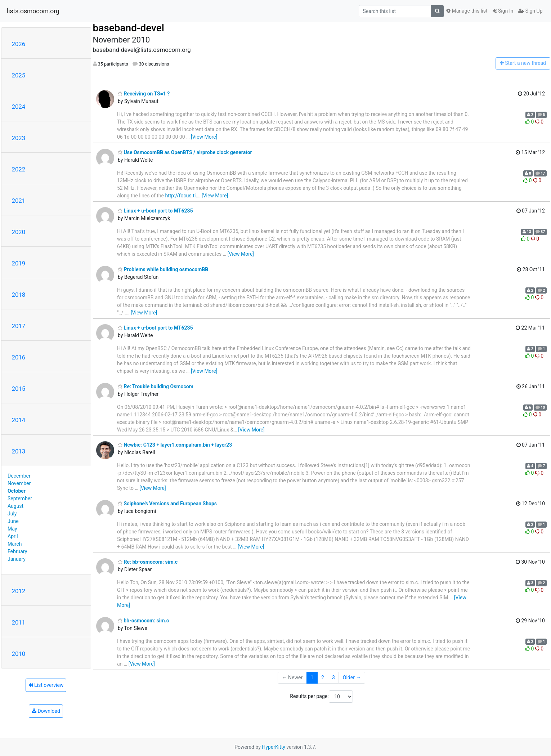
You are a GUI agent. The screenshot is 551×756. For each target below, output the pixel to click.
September (20, 498)
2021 (19, 201)
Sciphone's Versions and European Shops (167, 504)
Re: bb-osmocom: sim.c (148, 562)
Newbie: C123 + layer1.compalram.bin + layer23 (175, 445)
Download (46, 711)
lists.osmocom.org (33, 11)
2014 (19, 420)
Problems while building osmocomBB (163, 269)
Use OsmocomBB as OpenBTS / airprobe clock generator (185, 152)
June (13, 521)
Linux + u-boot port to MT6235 (155, 211)
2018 (19, 295)
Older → (352, 677)
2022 (19, 169)
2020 (19, 232)
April (13, 536)
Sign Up (530, 11)
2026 (19, 44)
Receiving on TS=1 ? (144, 94)
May (12, 529)
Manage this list (467, 11)
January (17, 559)
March (15, 544)
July (12, 514)
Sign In (503, 11)
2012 (19, 591)
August (15, 506)
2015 (19, 389)
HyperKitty (274, 747)
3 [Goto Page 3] (333, 677)
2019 (19, 263)
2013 (19, 451)
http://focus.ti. (181, 196)
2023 (19, 138)
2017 (19, 326)
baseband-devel (129, 28)
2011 (19, 622)
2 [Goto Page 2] (323, 677)
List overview (46, 685)
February (17, 551)
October (17, 491)
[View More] (204, 137)
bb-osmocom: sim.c (143, 621)
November (19, 483)
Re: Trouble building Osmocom (156, 386)
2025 (19, 75)
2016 (19, 357)
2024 (19, 107)
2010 (19, 654)
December (19, 476)
